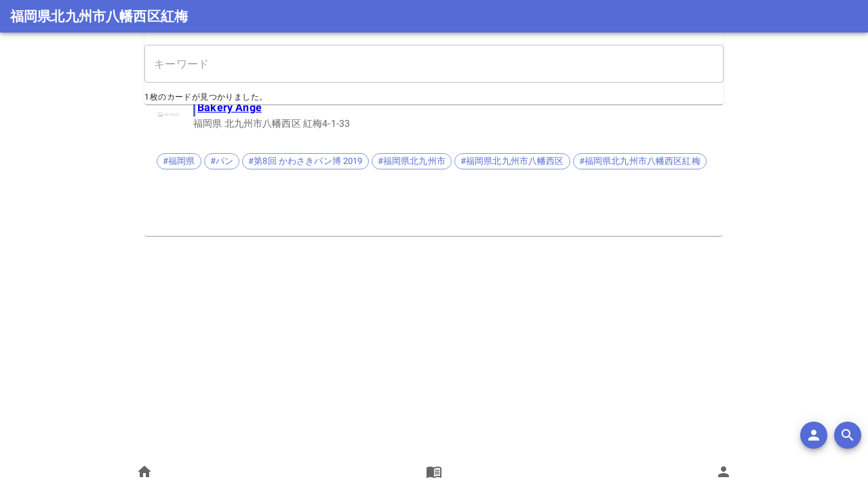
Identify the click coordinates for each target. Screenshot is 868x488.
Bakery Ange (230, 107)
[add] (814, 435)
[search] (848, 435)
